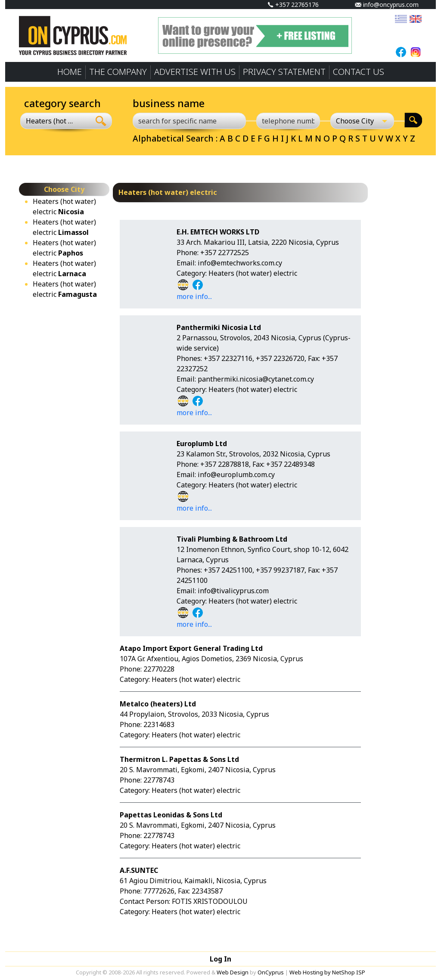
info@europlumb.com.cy (236, 475)
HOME (70, 72)
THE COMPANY (118, 72)
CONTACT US (359, 72)
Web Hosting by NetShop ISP (327, 972)
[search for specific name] (189, 121)
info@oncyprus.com (387, 5)
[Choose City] (362, 121)
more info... (194, 296)
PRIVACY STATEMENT (284, 72)
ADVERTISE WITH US (195, 72)
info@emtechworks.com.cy (240, 263)
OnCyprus (271, 972)
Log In (220, 959)
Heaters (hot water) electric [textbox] (50, 121)
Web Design (233, 972)
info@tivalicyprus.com (233, 591)
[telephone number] (288, 121)
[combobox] (55, 121)
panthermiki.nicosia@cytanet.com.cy (256, 379)
